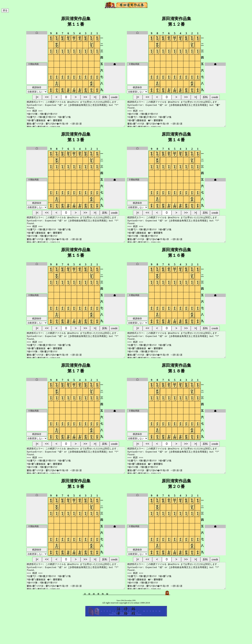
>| (95, 97)
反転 (105, 97)
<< (47, 97)
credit (114, 97)
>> (85, 97)
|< (37, 97)
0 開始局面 (37, 64)
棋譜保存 (37, 87)
